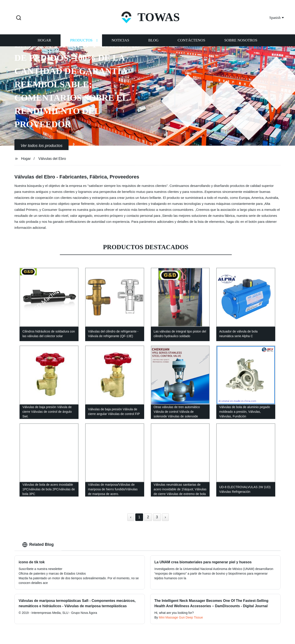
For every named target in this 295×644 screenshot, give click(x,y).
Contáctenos (192, 40)
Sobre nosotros (241, 40)
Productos (81, 40)
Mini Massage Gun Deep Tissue (181, 617)
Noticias (120, 40)
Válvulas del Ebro (52, 159)
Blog (153, 40)
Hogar (44, 40)
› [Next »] (165, 517)
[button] (19, 18)
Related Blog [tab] (38, 545)
